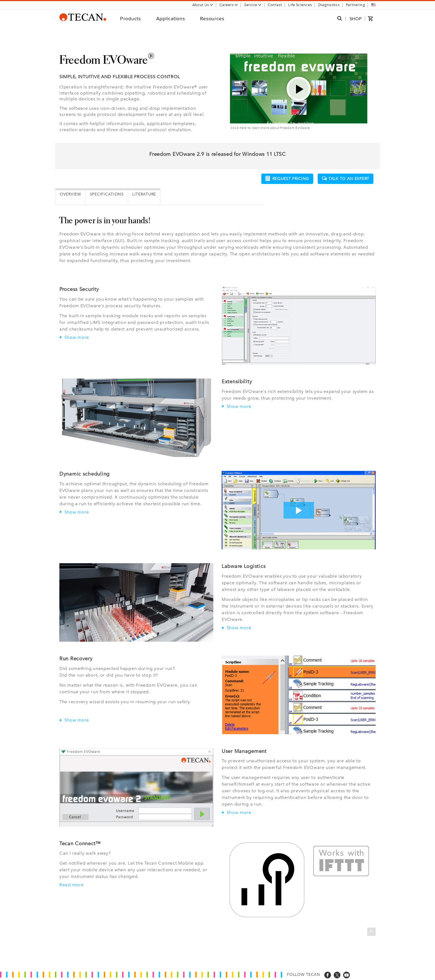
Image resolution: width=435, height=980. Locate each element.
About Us (203, 5)
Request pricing (287, 178)
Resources (212, 18)
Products (131, 18)
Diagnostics (329, 5)
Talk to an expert (346, 179)
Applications (171, 18)
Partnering (356, 5)
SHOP (356, 19)
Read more (71, 885)
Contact (275, 5)
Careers (229, 5)
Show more (74, 337)
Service (253, 5)
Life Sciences (300, 5)
